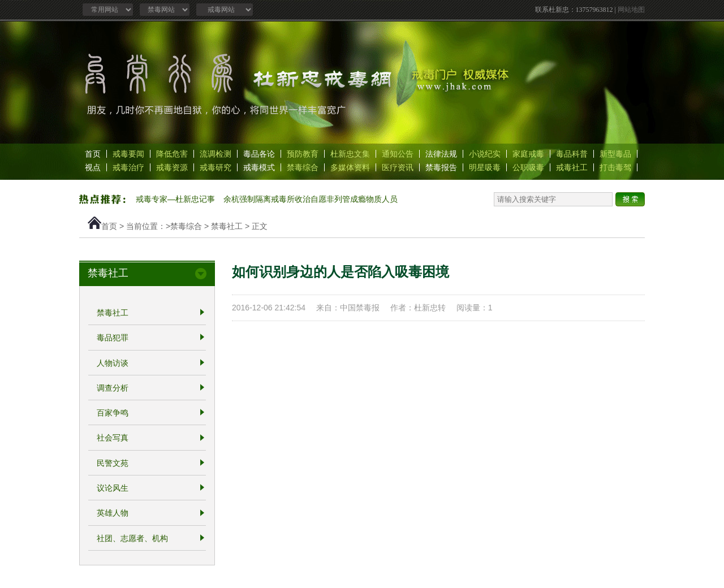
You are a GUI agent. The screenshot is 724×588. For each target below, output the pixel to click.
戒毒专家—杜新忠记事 (175, 199)
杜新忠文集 (350, 154)
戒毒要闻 (128, 154)
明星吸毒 (485, 167)
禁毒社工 (227, 226)
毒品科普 (572, 154)
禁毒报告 (441, 167)
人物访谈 (113, 363)
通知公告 (398, 154)
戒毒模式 (259, 167)
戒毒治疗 (128, 167)
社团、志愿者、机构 (132, 538)
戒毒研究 (216, 167)
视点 (93, 167)
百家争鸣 (113, 413)
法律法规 (441, 154)
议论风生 (113, 488)
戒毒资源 (172, 167)
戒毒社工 (572, 167)
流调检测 (216, 154)
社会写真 (113, 438)
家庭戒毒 (528, 154)
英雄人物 (113, 513)
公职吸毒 (528, 167)
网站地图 (631, 10)
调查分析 (113, 388)
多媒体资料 (350, 167)
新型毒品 (615, 154)
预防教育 (303, 154)
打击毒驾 (615, 167)
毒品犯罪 (113, 338)
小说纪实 (485, 154)
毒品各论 (259, 154)
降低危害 (172, 154)
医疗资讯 (398, 167)
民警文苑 (113, 463)
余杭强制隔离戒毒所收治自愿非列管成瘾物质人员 (311, 199)
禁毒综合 (303, 167)
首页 (93, 154)
